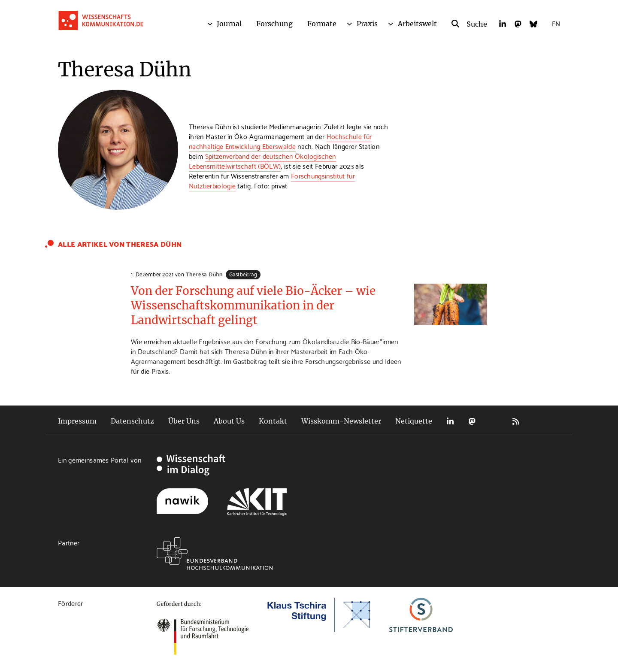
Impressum (77, 421)
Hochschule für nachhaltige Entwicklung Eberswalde (280, 141)
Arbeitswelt (417, 24)
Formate (322, 24)
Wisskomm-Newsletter (341, 421)
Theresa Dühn (204, 274)
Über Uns (184, 421)
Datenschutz (132, 421)
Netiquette (414, 421)
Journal (229, 24)
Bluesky (494, 421)
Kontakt (273, 421)
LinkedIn (450, 421)
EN (556, 23)
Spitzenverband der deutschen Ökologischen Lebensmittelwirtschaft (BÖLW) (262, 160)
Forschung (274, 24)
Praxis (367, 24)
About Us (229, 421)
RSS (516, 421)
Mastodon (472, 421)
